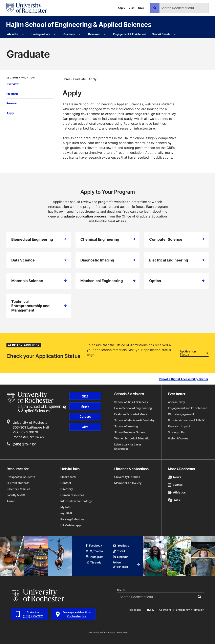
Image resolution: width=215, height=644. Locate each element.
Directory (67, 489)
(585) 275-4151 (25, 444)
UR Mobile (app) (71, 525)
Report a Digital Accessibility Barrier (184, 379)
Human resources (72, 495)
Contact (66, 483)
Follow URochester (126, 565)
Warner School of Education (133, 438)
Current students (18, 483)
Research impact (179, 426)
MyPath (65, 507)
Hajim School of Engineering (133, 408)
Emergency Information (190, 610)
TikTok (119, 551)
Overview (13, 84)
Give (141, 8)
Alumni (11, 501)
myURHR (66, 513)
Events (175, 485)
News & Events (161, 34)
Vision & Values (178, 438)
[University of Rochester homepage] (27, 8)
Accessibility (176, 402)
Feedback (135, 610)
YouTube (121, 545)
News (175, 477)
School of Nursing (126, 426)
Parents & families (18, 489)
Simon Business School (130, 432)
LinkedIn (121, 557)
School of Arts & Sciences (131, 402)
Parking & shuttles (72, 519)
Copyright (165, 610)
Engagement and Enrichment (187, 408)
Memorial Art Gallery (128, 483)
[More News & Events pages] (175, 34)
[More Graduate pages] (80, 34)
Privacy (150, 610)
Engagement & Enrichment (130, 34)
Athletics (177, 492)
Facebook (94, 545)
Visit (132, 8)
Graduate (69, 34)
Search (121, 590)
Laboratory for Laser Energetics (128, 446)
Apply (121, 8)
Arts (174, 500)
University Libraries (127, 477)
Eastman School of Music (131, 414)
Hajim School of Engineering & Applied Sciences (79, 24)
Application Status (194, 353)
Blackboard (68, 477)
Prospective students (21, 477)
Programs (12, 94)
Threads (93, 562)
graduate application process (84, 216)
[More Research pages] (105, 34)
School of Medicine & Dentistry (135, 420)
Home (66, 79)
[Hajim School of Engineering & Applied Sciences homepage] (36, 402)
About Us (13, 34)
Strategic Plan (177, 432)
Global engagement (181, 414)
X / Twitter (94, 551)
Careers (85, 417)
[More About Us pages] (23, 34)
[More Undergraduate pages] (55, 34)
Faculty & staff (16, 495)
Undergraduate (41, 34)
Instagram (94, 557)
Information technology (76, 501)
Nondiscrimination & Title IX (186, 420)
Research (94, 34)
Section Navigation (21, 78)
